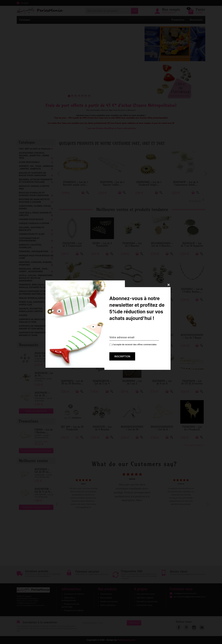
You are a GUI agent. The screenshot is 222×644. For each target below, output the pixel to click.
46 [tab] (107, 547)
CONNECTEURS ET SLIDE (32, 234)
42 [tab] (203, 544)
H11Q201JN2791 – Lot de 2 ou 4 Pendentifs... (102, 384)
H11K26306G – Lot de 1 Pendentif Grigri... (151, 183)
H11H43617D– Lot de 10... (44, 374)
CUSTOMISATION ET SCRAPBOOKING (29, 239)
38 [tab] (190, 544)
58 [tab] (147, 547)
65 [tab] (170, 547)
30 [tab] (164, 544)
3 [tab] (74, 544)
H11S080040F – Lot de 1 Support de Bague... (132, 338)
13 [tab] (107, 544)
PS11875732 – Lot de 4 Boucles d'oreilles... (102, 429)
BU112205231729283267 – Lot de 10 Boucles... (134, 429)
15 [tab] (114, 544)
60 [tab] (154, 547)
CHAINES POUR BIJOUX (31, 219)
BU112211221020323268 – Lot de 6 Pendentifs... (163, 429)
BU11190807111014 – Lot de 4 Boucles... (162, 245)
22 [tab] (137, 544)
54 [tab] (134, 547)
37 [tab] (187, 544)
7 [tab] (88, 544)
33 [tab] (174, 544)
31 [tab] (167, 544)
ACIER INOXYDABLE (29, 162)
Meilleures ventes (109, 601)
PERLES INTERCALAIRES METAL (35, 298)
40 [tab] (197, 544)
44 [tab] (101, 547)
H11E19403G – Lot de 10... (42, 394)
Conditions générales (147, 601)
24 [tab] (144, 544)
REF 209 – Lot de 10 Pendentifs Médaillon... (72, 429)
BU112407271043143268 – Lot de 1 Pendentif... (164, 338)
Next (205, 172)
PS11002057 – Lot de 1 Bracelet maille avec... (77, 183)
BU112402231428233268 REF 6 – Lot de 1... (74, 290)
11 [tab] (101, 544)
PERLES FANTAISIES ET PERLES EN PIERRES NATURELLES (35, 293)
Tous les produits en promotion (36, 451)
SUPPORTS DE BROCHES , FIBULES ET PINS (32, 321)
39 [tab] (193, 544)
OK (135, 11)
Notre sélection (108, 605)
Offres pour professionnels (69, 599)
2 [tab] (71, 544)
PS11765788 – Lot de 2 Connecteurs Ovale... (72, 246)
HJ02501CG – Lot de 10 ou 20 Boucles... (72, 382)
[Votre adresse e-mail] (104, 623)
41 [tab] (200, 544)
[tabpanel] (132, 503)
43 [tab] (97, 547)
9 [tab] (94, 544)
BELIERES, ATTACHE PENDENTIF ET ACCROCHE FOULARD (36, 181)
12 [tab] (104, 544)
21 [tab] (134, 544)
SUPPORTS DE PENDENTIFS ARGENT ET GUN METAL (33, 327)
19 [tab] (127, 544)
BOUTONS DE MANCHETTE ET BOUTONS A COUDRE (34, 201)
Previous (59, 172)
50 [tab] (121, 547)
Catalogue (25, 20)
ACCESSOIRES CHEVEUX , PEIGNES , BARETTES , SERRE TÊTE (34, 155)
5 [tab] (81, 544)
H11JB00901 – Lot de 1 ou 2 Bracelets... (132, 384)
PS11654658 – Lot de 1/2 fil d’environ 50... (192, 384)
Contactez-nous (144, 605)
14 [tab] (111, 544)
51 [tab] (124, 547)
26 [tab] (150, 544)
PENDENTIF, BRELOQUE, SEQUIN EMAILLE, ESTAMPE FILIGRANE (36, 286)
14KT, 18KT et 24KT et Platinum (35, 149)
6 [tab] (84, 544)
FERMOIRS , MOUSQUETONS (34, 251)
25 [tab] (147, 544)
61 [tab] (157, 547)
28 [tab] (157, 544)
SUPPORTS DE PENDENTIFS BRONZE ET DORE (33, 334)
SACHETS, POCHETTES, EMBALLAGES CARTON (31, 310)
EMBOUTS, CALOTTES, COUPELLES (30, 246)
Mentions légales (145, 598)
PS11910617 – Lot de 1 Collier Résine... (192, 290)
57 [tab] (144, 547)
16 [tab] (117, 544)
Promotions (178, 20)
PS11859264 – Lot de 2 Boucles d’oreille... (132, 246)
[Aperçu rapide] (89, 193)
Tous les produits (194, 445)
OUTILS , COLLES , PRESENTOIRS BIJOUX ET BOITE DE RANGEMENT (36, 278)
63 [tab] (164, 547)
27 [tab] (154, 544)
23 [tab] (140, 544)
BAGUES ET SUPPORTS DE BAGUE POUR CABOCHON (33, 174)
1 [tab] (68, 544)
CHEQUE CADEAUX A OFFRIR (34, 223)
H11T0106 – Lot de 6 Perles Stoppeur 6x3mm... (162, 292)
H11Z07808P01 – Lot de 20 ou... (44, 355)
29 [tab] (160, 544)
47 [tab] (111, 547)
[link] (179, 627)
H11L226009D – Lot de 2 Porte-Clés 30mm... (132, 292)
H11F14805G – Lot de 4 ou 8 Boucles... (162, 384)
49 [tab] (117, 547)
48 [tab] (114, 547)
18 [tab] (124, 544)
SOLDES (23, 315)
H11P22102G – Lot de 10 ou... (43, 471)
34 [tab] (177, 544)
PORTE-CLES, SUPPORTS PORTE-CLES (32, 303)
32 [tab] (170, 544)
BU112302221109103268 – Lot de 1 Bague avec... (194, 338)
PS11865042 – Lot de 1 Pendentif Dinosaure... (192, 429)
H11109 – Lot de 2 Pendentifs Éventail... (102, 246)
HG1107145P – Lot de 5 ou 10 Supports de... (192, 246)
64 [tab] (167, 547)
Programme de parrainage (70, 605)
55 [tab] (137, 547)
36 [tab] (183, 544)
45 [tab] (104, 547)
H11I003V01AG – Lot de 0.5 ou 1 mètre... (102, 292)
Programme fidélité (74, 610)
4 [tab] (78, 544)
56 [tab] (140, 547)
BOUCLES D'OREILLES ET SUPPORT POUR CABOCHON (34, 194)
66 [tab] (174, 547)
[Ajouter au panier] (85, 193)
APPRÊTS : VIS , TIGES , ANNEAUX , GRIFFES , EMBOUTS (36, 167)
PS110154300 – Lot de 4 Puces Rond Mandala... (72, 338)
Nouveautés (196, 20)
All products (197, 200)
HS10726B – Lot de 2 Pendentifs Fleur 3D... (102, 338)
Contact (23, 3)
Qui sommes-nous (146, 594)
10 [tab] (97, 544)
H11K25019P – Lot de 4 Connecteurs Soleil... (187, 183)
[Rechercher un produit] (108, 11)
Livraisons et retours (74, 594)
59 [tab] (150, 547)
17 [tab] (121, 544)
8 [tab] (91, 544)
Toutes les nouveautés (36, 411)
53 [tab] (131, 547)
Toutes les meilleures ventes (36, 507)
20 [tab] (131, 544)
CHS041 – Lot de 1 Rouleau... (44, 431)
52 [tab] (127, 547)
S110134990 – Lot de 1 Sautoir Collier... (114, 183)
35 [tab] (180, 544)
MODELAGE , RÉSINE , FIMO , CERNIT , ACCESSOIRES (34, 270)
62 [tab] (160, 547)
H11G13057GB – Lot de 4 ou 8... (43, 490)
